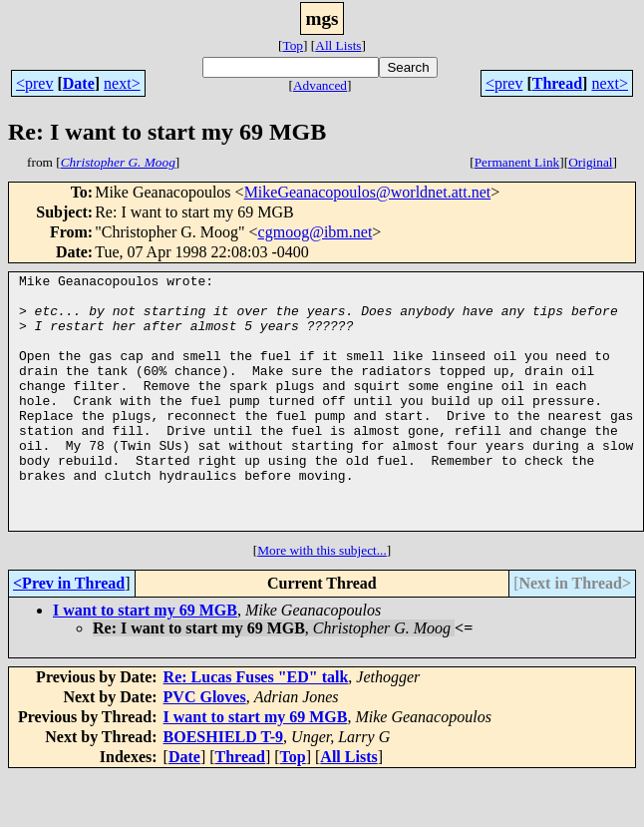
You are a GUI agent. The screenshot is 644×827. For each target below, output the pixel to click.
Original (590, 162)
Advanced (320, 85)
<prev (34, 83)
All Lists (338, 45)
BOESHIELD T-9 (224, 788)
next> (122, 83)
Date (79, 83)
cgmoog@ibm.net (316, 232)
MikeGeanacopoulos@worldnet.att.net (368, 192)
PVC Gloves (205, 748)
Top (293, 45)
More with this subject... (322, 601)
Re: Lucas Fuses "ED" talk (256, 728)
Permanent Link (517, 162)
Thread (557, 83)
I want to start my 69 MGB (145, 661)
